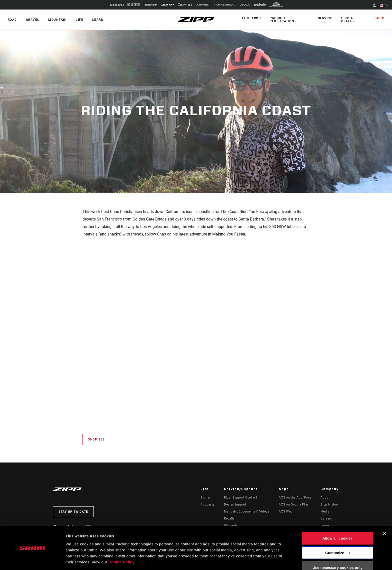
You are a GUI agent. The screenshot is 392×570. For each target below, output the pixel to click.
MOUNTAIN (56, 20)
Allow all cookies (338, 523)
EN (384, 5)
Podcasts (207, 504)
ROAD (12, 20)
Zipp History (330, 504)
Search (254, 18)
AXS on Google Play (294, 504)
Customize (338, 537)
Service (326, 18)
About (325, 497)
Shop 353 (96, 439)
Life (78, 20)
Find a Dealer (348, 20)
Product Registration (282, 20)
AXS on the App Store (295, 497)
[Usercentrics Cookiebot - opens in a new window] (32, 560)
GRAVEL (32, 20)
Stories (206, 497)
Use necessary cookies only (337, 552)
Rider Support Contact (240, 497)
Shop (380, 18)
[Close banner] (384, 518)
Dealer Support (235, 504)
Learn (96, 20)
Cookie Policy (122, 546)
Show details (77, 560)
